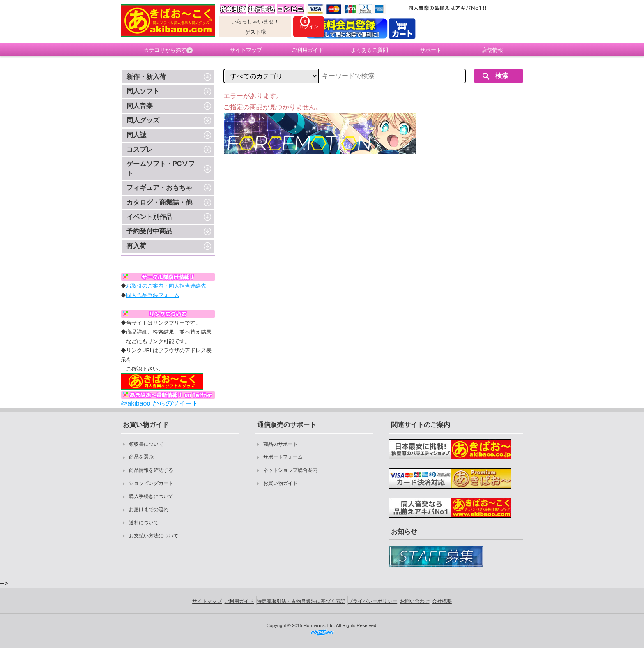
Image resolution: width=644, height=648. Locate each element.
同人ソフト (143, 91)
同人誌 (136, 135)
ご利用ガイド (308, 50)
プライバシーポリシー (373, 601)
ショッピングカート (151, 483)
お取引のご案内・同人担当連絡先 (166, 286)
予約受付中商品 (149, 231)
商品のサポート (281, 444)
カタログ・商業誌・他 (159, 202)
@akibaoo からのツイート (160, 403)
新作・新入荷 (146, 77)
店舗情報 (492, 50)
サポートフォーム (283, 457)
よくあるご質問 (369, 50)
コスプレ (140, 149)
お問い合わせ (415, 601)
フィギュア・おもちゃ (159, 188)
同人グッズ (143, 120)
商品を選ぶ (141, 457)
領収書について (146, 444)
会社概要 (442, 601)
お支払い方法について (154, 536)
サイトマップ (246, 50)
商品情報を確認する (151, 470)
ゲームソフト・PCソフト (161, 168)
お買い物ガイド (281, 483)
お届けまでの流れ (149, 510)
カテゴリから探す (168, 50)
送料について (144, 523)
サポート (431, 50)
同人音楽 (140, 106)
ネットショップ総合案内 (290, 470)
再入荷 (136, 246)
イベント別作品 (149, 217)
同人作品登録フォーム (153, 295)
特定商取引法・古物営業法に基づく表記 (301, 601)
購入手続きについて (151, 496)
